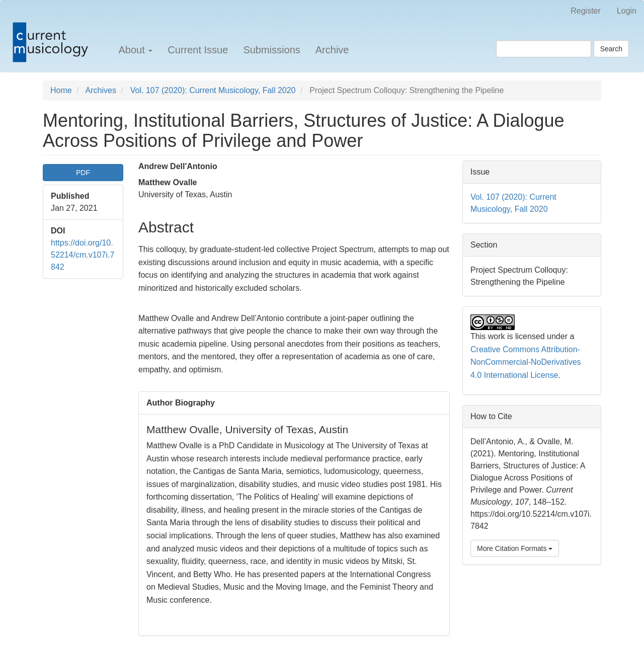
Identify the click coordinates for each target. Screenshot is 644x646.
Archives (101, 90)
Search (611, 49)
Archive (332, 50)
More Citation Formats (515, 548)
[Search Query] (544, 49)
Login (627, 11)
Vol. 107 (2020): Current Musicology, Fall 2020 (213, 90)
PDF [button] (83, 173)
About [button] (135, 50)
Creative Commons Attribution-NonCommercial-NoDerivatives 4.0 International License (526, 362)
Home (61, 90)
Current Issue (198, 50)
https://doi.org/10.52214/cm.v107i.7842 (83, 255)
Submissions (271, 50)
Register (586, 11)
